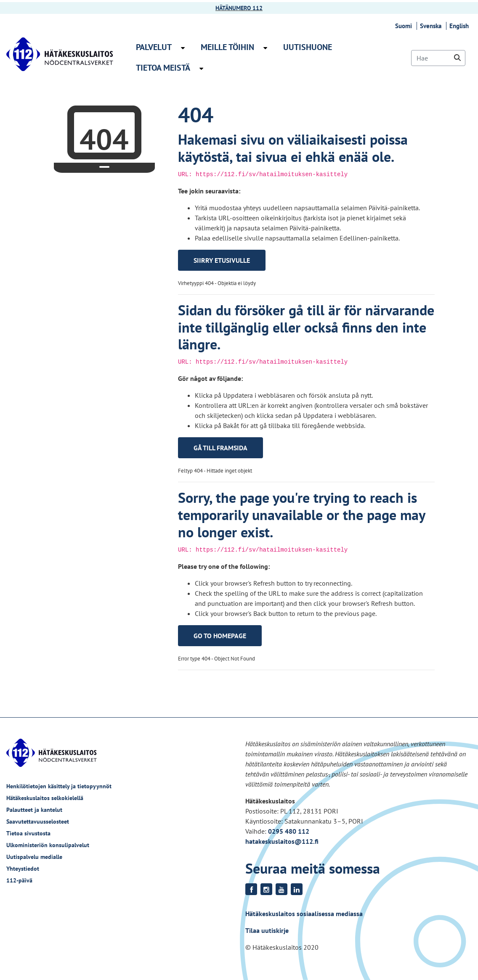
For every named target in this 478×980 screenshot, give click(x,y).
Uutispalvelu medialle (34, 857)
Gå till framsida (220, 448)
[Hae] (438, 58)
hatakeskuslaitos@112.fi (282, 841)
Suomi (405, 26)
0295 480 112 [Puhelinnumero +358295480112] (289, 831)
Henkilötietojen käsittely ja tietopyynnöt (59, 786)
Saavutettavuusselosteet (38, 822)
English (460, 26)
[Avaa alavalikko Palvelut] (183, 48)
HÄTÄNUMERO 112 (239, 8)
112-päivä (19, 880)
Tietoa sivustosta (28, 833)
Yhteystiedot (23, 869)
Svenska (432, 26)
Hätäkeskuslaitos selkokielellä (45, 798)
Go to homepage (220, 636)
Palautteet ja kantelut (34, 810)
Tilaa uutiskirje (267, 930)
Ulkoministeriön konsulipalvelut (48, 845)
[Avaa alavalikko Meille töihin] (265, 48)
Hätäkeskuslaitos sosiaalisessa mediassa (304, 914)
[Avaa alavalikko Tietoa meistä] (201, 69)
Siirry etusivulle (222, 260)
